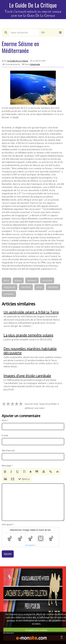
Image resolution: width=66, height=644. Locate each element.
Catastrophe (35, 64)
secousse (47, 280)
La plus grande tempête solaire (28, 335)
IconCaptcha (30, 545)
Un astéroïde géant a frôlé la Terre (31, 312)
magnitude (10, 287)
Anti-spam (7, 524)
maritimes (53, 287)
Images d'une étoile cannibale (27, 376)
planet (18, 280)
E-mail (5, 435)
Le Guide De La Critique (33, 5)
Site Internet (8, 450)
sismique (32, 280)
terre (7, 280)
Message (7, 466)
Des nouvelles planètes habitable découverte (30, 351)
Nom (4, 420)
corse (39, 287)
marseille (26, 287)
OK (43, 32)
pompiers (9, 294)
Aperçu (24, 479)
